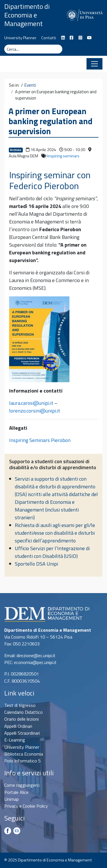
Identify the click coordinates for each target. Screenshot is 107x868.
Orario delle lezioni (21, 719)
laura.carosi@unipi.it (31, 403)
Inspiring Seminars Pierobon (40, 440)
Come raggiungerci (22, 785)
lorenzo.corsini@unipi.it (35, 411)
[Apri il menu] (94, 64)
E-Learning (15, 740)
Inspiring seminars (63, 156)
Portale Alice (16, 792)
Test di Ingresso (20, 705)
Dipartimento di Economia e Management (27, 15)
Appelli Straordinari (22, 733)
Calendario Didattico (23, 712)
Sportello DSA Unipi (36, 564)
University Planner (20, 38)
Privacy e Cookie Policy (26, 806)
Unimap (12, 799)
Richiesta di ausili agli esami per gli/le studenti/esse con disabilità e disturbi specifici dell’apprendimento (55, 533)
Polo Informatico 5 (22, 761)
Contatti (49, 38)
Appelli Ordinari (18, 726)
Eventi (30, 85)
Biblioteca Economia (24, 754)
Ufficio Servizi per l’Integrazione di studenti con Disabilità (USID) (52, 552)
